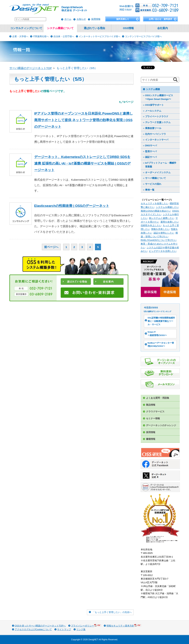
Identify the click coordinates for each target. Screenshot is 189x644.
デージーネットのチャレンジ (161, 425)
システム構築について (60, 28)
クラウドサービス (155, 412)
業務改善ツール (153, 128)
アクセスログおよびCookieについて (33, 629)
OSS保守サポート (154, 105)
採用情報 (96, 19)
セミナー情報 (153, 418)
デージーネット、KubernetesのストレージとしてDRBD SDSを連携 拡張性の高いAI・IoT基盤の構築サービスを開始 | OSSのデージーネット (83, 163)
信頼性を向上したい (151, 225)
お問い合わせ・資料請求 (160, 19)
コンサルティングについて (26, 28)
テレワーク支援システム (158, 122)
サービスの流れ (153, 184)
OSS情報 (128, 28)
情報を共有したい (160, 229)
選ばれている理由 (94, 28)
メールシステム (153, 111)
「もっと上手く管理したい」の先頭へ (112, 612)
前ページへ (51, 247)
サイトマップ (64, 629)
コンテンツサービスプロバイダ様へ (143, 36)
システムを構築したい (167, 207)
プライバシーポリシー (86, 625)
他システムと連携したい (162, 218)
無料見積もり (123, 19)
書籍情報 (151, 439)
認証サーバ (151, 157)
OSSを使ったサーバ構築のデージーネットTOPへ (40, 626)
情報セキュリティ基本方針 (124, 625)
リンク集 (81, 629)
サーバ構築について (156, 178)
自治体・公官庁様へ (64, 36)
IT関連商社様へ (41, 36)
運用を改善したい (170, 222)
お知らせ (81, 19)
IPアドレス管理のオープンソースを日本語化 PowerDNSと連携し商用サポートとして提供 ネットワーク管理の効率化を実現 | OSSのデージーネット (83, 120)
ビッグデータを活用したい (163, 251)
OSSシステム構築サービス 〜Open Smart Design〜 (159, 97)
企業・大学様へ (20, 36)
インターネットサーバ (157, 140)
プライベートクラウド (157, 116)
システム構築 (153, 89)
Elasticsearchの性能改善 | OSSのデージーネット (72, 206)
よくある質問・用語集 (158, 398)
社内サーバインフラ (156, 134)
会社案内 (163, 28)
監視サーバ (151, 151)
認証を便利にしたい (164, 233)
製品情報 (151, 405)
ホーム (68, 19)
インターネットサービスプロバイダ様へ (100, 36)
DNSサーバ (151, 146)
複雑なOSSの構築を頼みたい (156, 211)
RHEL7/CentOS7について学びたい (159, 240)
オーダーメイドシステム (158, 172)
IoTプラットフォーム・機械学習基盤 (161, 165)
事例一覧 (150, 190)
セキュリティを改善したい (155, 203)
